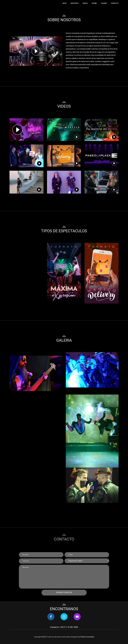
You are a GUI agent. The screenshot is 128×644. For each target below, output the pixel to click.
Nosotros (75, 3)
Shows (94, 3)
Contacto (115, 3)
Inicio (65, 3)
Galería (104, 3)
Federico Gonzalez (87, 637)
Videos (85, 3)
